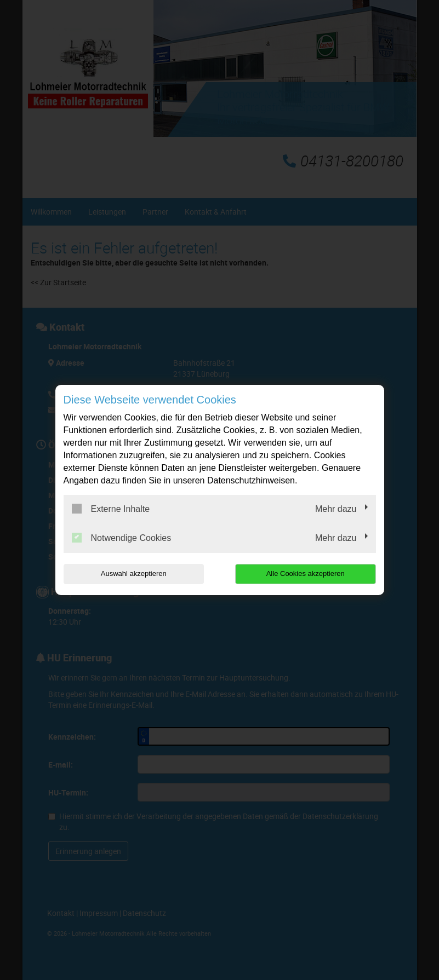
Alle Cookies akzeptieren (306, 573)
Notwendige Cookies (122, 538)
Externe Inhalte (111, 509)
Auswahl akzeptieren (134, 573)
